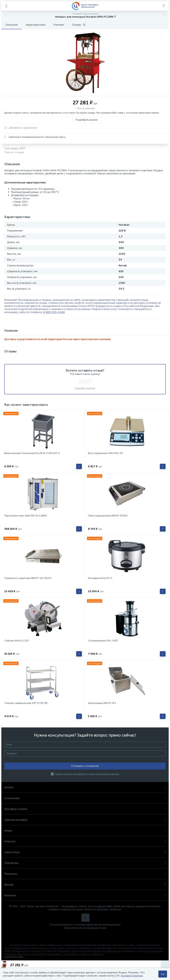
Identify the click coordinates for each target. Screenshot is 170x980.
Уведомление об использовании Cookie (85, 928)
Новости (85, 841)
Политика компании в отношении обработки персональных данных (85, 925)
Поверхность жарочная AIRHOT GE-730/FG (28, 578)
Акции (85, 831)
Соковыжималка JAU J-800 (103, 641)
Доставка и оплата (85, 809)
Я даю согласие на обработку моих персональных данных (87, 774)
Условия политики (132, 976)
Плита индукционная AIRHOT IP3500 (108, 516)
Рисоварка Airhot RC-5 (100, 578)
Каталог (85, 787)
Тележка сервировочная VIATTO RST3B (26, 703)
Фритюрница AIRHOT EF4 (102, 703)
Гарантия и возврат (85, 820)
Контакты (85, 895)
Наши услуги (85, 852)
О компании (85, 798)
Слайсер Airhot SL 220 (16, 641)
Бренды (85, 885)
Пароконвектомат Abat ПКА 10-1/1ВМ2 (26, 516)
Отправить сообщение (85, 766)
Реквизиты (85, 874)
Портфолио (85, 863)
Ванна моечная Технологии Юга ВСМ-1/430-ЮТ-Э (32, 453)
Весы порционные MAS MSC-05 (105, 453)
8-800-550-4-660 (54, 312)
